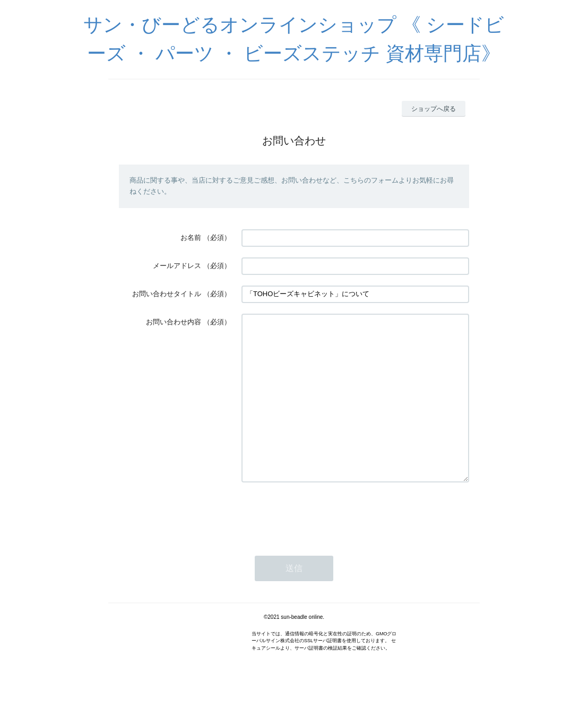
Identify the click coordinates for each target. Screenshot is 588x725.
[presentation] (322, 546)
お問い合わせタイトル (167, 294)
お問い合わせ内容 (174, 322)
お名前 (191, 238)
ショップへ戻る (434, 109)
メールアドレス (177, 266)
